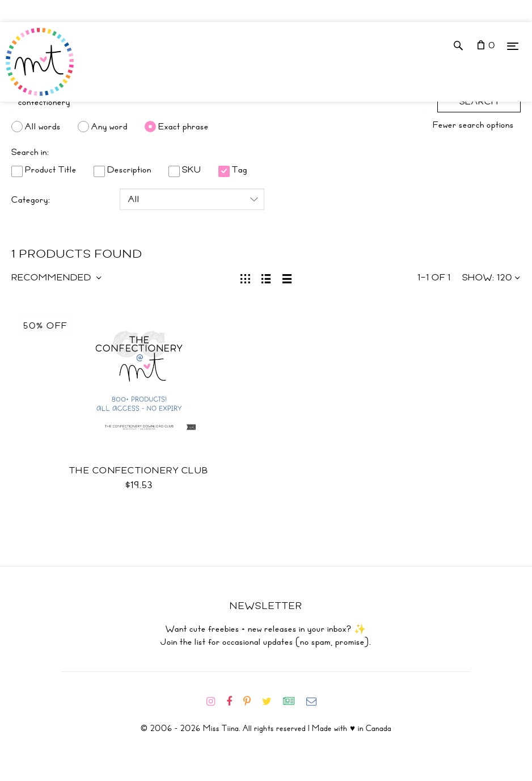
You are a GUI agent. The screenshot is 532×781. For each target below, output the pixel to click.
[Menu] (513, 46)
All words (43, 127)
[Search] (219, 102)
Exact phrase (183, 127)
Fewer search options (473, 125)
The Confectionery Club (139, 471)
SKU (185, 170)
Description (123, 170)
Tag (233, 170)
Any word (109, 127)
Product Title (44, 170)
